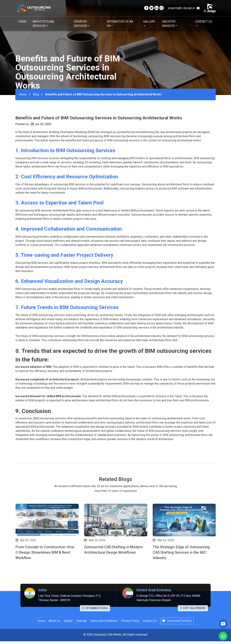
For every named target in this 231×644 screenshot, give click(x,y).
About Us (55, 637)
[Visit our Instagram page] (162, 8)
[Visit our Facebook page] (146, 8)
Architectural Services (44, 24)
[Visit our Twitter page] (151, 8)
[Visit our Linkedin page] (156, 8)
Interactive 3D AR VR (120, 24)
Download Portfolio (177, 637)
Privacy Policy (130, 637)
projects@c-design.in (184, 8)
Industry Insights (169, 24)
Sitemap (81, 637)
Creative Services (81, 24)
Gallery (149, 22)
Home (22, 22)
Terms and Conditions (104, 637)
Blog (36, 94)
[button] (17, 579)
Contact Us (204, 22)
